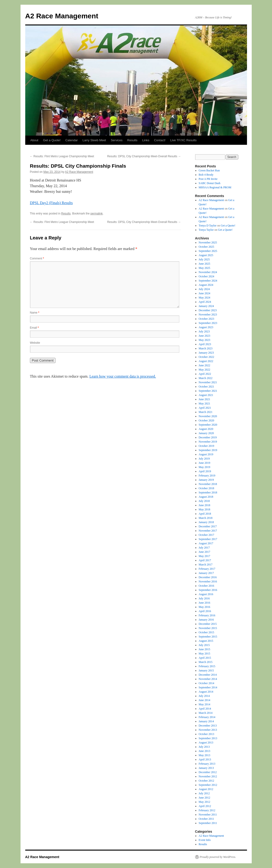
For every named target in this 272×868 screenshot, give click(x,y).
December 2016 (208, 577)
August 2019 (206, 454)
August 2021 (206, 395)
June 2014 (204, 700)
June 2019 (204, 463)
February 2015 (207, 666)
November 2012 (208, 776)
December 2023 (208, 310)
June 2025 (204, 264)
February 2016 (207, 615)
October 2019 (206, 446)
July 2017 (204, 548)
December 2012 (208, 772)
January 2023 (206, 353)
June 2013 (204, 751)
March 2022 (205, 378)
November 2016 (208, 581)
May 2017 (204, 556)
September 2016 (208, 590)
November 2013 (208, 730)
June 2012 (204, 798)
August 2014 (206, 692)
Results (132, 140)
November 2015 (208, 628)
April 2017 (205, 560)
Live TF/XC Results (183, 140)
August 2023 (206, 327)
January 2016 (206, 620)
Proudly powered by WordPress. (218, 857)
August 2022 (206, 361)
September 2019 (208, 450)
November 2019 (208, 442)
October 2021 (206, 387)
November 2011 (208, 815)
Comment (37, 258)
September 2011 (208, 823)
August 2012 (206, 789)
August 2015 (206, 641)
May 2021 (204, 404)
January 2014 (206, 721)
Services (117, 140)
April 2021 (205, 408)
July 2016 (204, 598)
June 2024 (204, 293)
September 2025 (208, 251)
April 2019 (205, 471)
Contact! (160, 140)
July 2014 (204, 696)
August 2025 (206, 255)
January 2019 (206, 480)
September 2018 (208, 493)
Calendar (72, 140)
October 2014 (206, 683)
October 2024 (206, 276)
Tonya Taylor (206, 230)
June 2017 (204, 552)
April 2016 (205, 611)
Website (35, 343)
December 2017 (208, 526)
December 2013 (208, 726)
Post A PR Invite (208, 179)
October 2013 (206, 734)
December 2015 (208, 624)
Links (146, 140)
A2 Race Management (62, 16)
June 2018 (204, 505)
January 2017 (206, 573)
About (34, 140)
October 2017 (206, 535)
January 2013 (206, 768)
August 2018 (206, 497)
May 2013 (204, 755)
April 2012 (205, 806)
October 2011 (206, 819)
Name (35, 313)
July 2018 (204, 501)
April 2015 (205, 658)
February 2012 (207, 810)
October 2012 (206, 781)
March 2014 (205, 713)
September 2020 (208, 425)
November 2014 (208, 679)
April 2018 (205, 514)
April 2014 (205, 709)
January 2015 (206, 670)
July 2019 (204, 459)
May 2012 (204, 802)
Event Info (205, 840)
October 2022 (206, 357)
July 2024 (204, 289)
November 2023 (208, 315)
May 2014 (204, 704)
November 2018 (208, 484)
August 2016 (206, 594)
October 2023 (206, 319)
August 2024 (206, 285)
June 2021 (204, 399)
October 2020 (206, 420)
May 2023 (204, 340)
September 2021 (208, 391)
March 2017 (205, 565)
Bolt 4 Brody (206, 175)
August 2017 (206, 543)
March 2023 (205, 348)
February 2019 (207, 476)
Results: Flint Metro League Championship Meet (62, 156)
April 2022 (205, 374)
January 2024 (206, 306)
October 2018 (206, 488)
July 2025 (204, 259)
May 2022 (204, 370)
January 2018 (206, 522)
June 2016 (204, 603)
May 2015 (204, 654)
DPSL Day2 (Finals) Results (51, 203)
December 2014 (208, 675)
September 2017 (208, 539)
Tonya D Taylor (207, 226)
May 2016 (204, 607)
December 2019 (208, 437)
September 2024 (208, 281)
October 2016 (206, 586)
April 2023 (205, 344)
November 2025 (208, 242)
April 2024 (205, 302)
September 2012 (208, 785)
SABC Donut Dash (209, 183)
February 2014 (207, 717)
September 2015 (208, 637)
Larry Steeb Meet (94, 140)
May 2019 (204, 467)
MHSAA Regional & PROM (215, 187)
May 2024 (204, 298)
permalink (96, 214)
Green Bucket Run (209, 170)
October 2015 (206, 632)
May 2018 (204, 509)
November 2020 (208, 416)
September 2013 (208, 738)
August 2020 (206, 429)
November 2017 (208, 531)
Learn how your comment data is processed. (123, 376)
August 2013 (206, 743)
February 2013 (207, 764)
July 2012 (204, 793)
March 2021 (205, 412)
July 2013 (204, 747)
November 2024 (208, 272)
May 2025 (204, 268)
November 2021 (208, 382)
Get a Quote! (52, 140)
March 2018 (205, 518)
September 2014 (208, 687)
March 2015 (205, 662)
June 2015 (204, 649)
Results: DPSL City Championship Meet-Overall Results (144, 156)
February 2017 (207, 569)
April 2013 (205, 759)
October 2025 (206, 247)
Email (34, 328)
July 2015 (204, 645)
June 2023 (204, 336)
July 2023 (204, 331)
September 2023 (208, 323)
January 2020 (206, 433)
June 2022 (204, 365)
